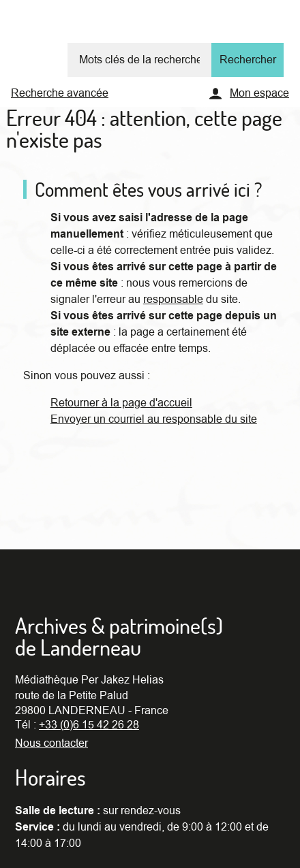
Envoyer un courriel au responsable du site (154, 419)
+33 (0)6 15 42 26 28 (89, 725)
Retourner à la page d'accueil (121, 403)
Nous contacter (51, 743)
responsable (173, 300)
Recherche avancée (60, 93)
